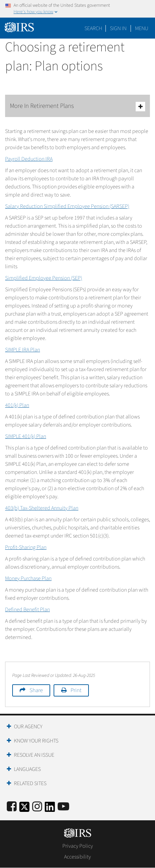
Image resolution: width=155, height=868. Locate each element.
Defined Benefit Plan (27, 610)
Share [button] (36, 690)
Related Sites (30, 783)
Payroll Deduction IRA (29, 159)
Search (93, 28)
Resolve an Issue (34, 755)
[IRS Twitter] (24, 809)
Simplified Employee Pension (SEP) (44, 278)
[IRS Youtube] (63, 807)
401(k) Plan (17, 405)
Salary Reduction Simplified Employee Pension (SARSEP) (67, 206)
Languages (27, 769)
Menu (142, 28)
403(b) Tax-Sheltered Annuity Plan (42, 508)
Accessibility (77, 857)
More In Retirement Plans (77, 106)
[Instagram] (37, 807)
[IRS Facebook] (12, 807)
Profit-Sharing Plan (26, 547)
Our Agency (28, 727)
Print (76, 690)
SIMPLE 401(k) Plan (26, 436)
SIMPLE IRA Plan (23, 350)
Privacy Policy (78, 846)
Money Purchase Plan (28, 578)
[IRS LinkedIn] (50, 809)
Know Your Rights (36, 741)
